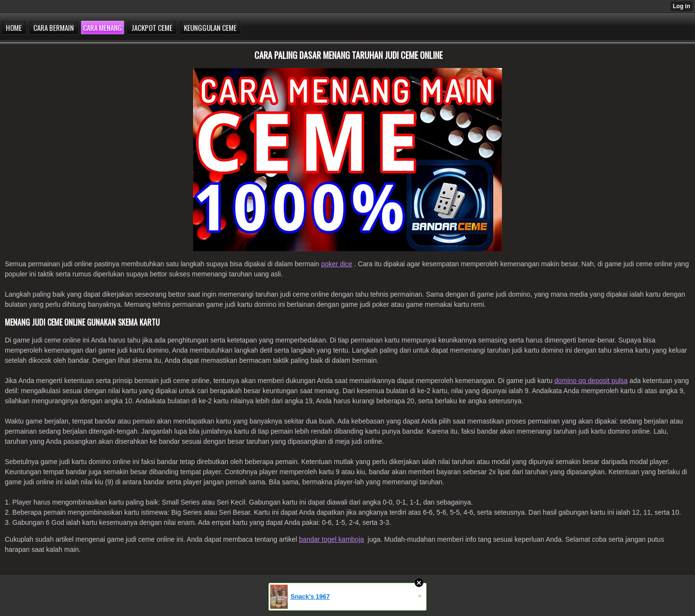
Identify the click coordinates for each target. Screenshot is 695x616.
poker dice (337, 264)
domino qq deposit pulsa (591, 381)
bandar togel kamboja (331, 539)
